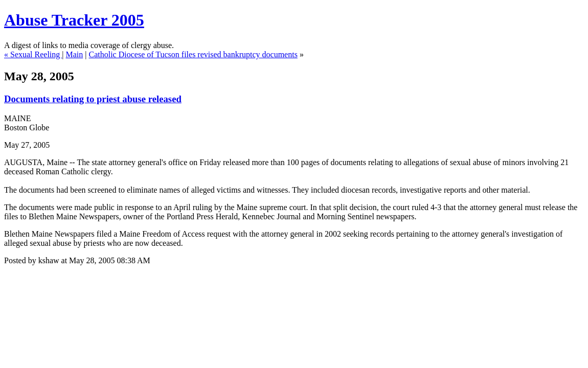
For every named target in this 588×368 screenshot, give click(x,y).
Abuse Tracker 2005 (74, 20)
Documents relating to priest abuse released (93, 99)
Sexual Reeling (36, 54)
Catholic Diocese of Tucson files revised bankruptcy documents (193, 54)
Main (75, 54)
